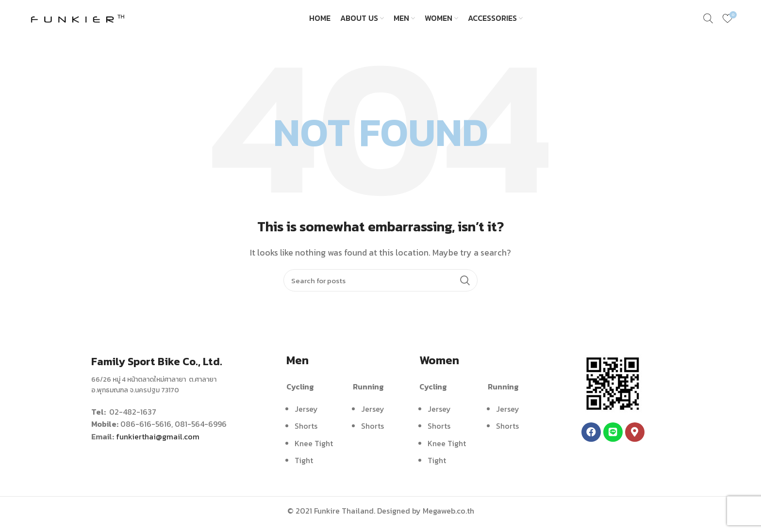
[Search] (380, 287)
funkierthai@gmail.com (158, 443)
